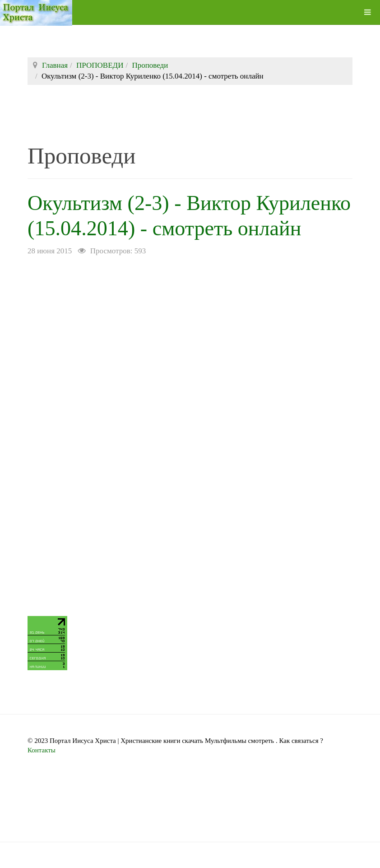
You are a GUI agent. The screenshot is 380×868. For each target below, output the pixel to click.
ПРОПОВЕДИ (100, 65)
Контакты (42, 775)
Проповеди (150, 65)
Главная (55, 65)
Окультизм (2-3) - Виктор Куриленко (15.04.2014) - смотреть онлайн (151, 228)
